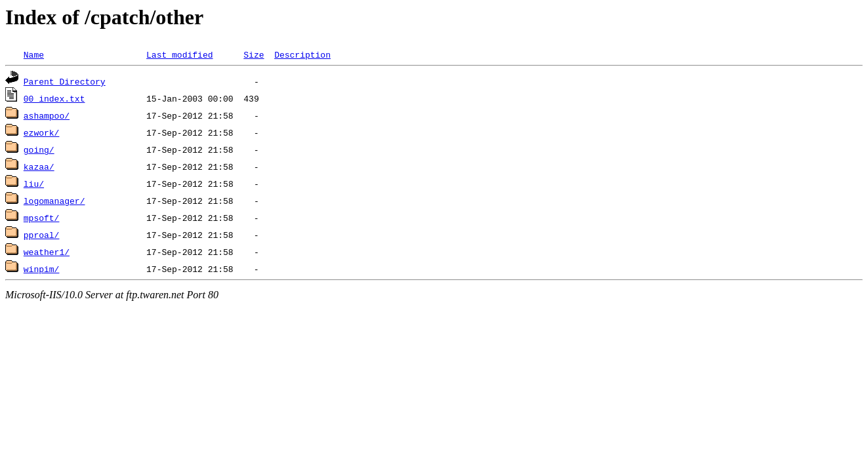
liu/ (34, 184)
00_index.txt (54, 98)
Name (34, 54)
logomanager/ (54, 201)
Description (302, 54)
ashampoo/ (47, 115)
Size (254, 54)
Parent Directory (65, 81)
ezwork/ (42, 132)
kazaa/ (39, 167)
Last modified (179, 54)
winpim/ (42, 269)
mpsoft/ (42, 218)
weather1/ (47, 252)
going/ (39, 149)
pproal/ (42, 235)
